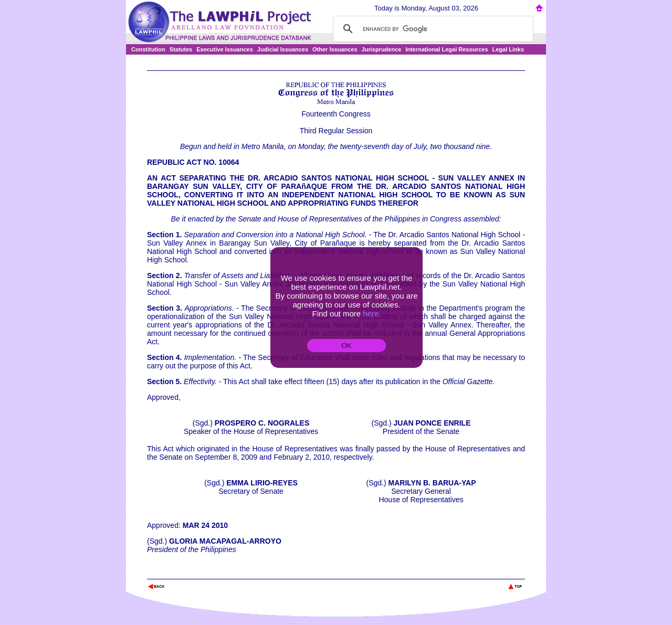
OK (346, 346)
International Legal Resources (447, 49)
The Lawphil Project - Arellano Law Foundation (201, 572)
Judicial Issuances (283, 49)
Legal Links (508, 49)
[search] (432, 29)
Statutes (181, 49)
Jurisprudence (382, 49)
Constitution (148, 49)
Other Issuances (335, 49)
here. (372, 314)
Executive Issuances (225, 49)
